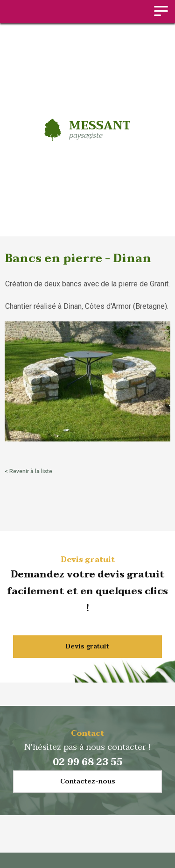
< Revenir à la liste (28, 471)
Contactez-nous (88, 781)
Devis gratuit (87, 646)
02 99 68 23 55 (88, 762)
